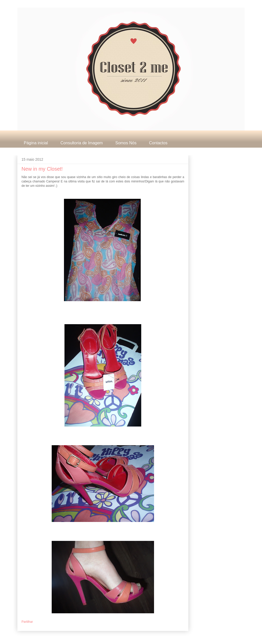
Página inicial (36, 143)
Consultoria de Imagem (81, 143)
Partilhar (27, 622)
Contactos (158, 143)
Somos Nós (126, 143)
